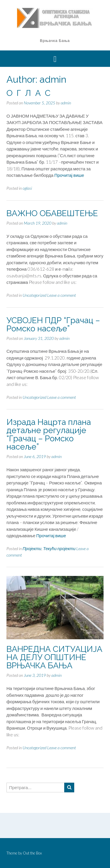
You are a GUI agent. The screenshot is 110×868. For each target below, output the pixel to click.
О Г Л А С (28, 93)
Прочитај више (69, 175)
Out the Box (32, 853)
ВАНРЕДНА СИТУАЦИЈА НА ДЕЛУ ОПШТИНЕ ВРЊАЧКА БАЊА (54, 657)
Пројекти (32, 549)
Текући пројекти (59, 549)
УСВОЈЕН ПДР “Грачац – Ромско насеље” (53, 324)
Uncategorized (34, 295)
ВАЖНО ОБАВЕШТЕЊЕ (52, 213)
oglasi (27, 188)
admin (66, 103)
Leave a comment (62, 295)
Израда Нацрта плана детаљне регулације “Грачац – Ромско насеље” (49, 434)
